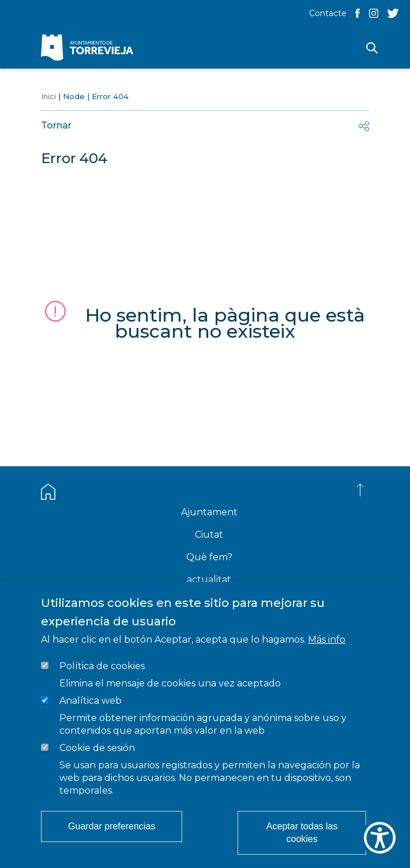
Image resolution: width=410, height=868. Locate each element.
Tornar (56, 125)
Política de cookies (102, 666)
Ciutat (209, 535)
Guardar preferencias (112, 826)
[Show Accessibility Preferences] (380, 838)
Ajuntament (209, 512)
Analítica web (91, 701)
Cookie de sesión (97, 748)
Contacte (328, 13)
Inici (48, 96)
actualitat (209, 580)
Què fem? (209, 557)
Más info (327, 639)
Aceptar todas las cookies (302, 833)
